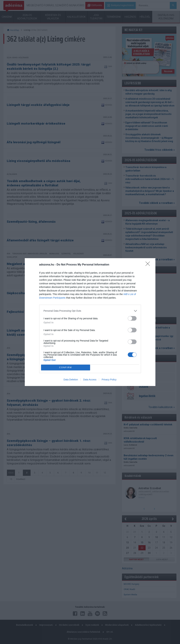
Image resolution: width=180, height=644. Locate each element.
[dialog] (90, 322)
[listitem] (90, 311)
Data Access (90, 380)
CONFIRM (66, 367)
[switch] (132, 318)
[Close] (149, 265)
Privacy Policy (109, 380)
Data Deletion (71, 380)
